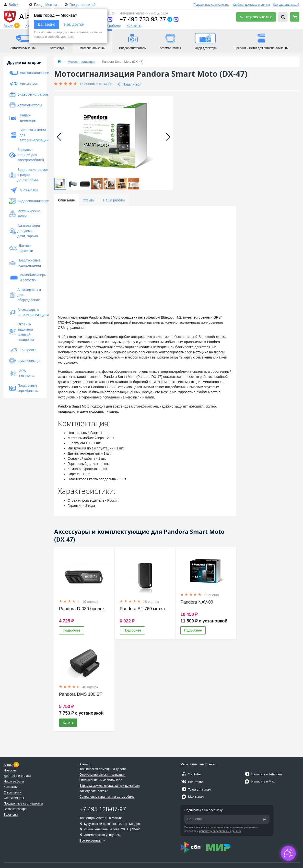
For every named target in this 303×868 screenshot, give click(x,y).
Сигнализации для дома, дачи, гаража (25, 231)
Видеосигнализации (25, 201)
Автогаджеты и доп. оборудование (25, 295)
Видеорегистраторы (25, 94)
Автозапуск (23, 84)
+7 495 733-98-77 (143, 19)
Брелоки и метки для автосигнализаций (25, 135)
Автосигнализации (25, 73)
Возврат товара (15, 809)
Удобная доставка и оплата (251, 5)
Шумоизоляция (25, 361)
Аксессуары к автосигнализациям (25, 312)
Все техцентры (91, 840)
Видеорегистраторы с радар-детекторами (25, 175)
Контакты (134, 25)
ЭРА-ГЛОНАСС (22, 373)
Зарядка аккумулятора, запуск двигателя (110, 786)
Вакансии (11, 814)
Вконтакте (192, 782)
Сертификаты (14, 798)
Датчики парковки (21, 248)
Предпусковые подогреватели (25, 263)
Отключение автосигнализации (103, 775)
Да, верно (47, 24)
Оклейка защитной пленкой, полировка (22, 332)
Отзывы (89, 200)
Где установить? (82, 5)
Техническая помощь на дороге (103, 769)
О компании (12, 792)
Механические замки (25, 214)
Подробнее (72, 630)
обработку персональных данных (220, 831)
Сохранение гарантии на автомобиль (107, 797)
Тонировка (23, 350)
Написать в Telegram (263, 774)
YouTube (190, 774)
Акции (9, 25)
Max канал (192, 797)
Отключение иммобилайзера (101, 780)
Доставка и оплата (17, 776)
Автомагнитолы (25, 105)
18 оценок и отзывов (96, 84)
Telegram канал (196, 789)
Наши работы (110, 25)
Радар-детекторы (23, 118)
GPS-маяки (23, 190)
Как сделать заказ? (286, 5)
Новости (10, 770)
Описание (66, 200)
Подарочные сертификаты (211, 5)
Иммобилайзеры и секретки (25, 278)
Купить (68, 722)
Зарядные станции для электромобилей (25, 155)
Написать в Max (259, 781)
